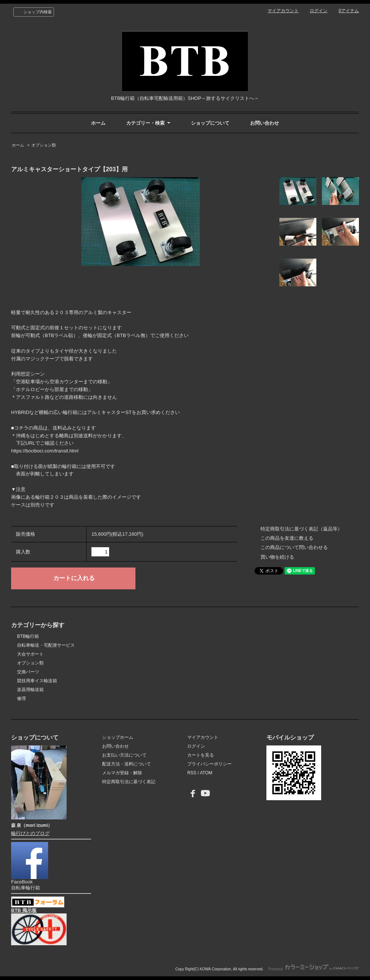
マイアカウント (283, 11)
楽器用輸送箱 (30, 690)
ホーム (98, 123)
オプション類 (44, 145)
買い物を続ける (277, 557)
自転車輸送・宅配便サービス (46, 645)
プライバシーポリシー (209, 764)
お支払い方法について (124, 755)
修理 (21, 698)
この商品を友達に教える (287, 538)
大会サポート (30, 654)
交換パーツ (28, 672)
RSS (192, 773)
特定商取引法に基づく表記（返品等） (301, 529)
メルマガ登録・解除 (122, 773)
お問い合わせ (265, 123)
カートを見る (201, 755)
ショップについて (210, 123)
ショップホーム (118, 737)
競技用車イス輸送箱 (37, 681)
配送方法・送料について (127, 764)
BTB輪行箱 (28, 636)
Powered (314, 969)
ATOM (206, 773)
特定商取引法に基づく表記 (129, 782)
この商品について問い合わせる (294, 547)
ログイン (319, 11)
